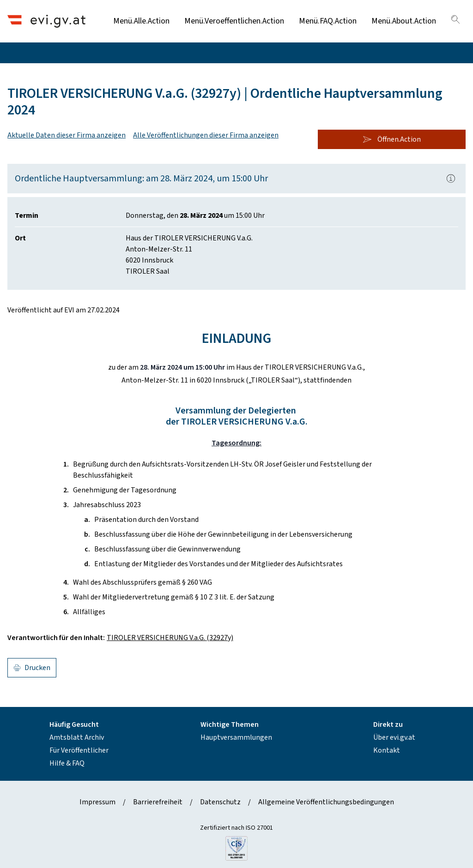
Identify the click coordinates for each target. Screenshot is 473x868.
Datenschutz (220, 802)
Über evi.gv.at (394, 737)
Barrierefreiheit (158, 802)
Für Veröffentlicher (79, 750)
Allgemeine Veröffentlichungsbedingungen (326, 802)
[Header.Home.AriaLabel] (46, 21)
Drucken (32, 668)
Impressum (97, 802)
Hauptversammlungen (236, 737)
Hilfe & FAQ (67, 763)
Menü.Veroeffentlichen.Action (234, 21)
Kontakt (387, 750)
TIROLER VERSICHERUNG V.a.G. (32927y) (170, 638)
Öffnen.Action (392, 139)
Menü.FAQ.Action (328, 21)
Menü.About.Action (404, 21)
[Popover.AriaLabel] (451, 179)
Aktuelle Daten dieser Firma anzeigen (67, 135)
